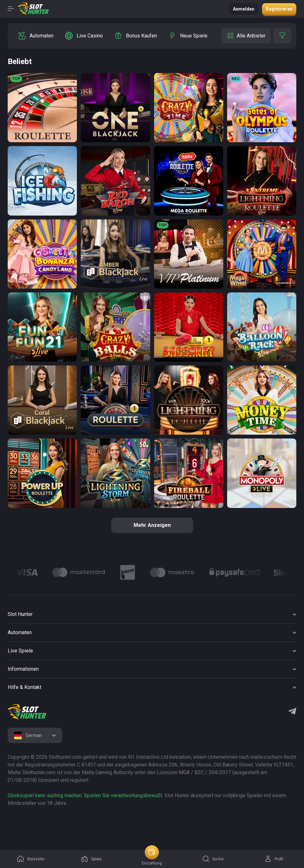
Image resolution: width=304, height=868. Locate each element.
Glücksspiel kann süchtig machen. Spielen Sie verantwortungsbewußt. (85, 795)
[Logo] (26, 572)
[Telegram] (292, 712)
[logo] (27, 712)
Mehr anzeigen (152, 525)
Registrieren (279, 9)
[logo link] (49, 824)
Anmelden (244, 9)
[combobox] (35, 735)
